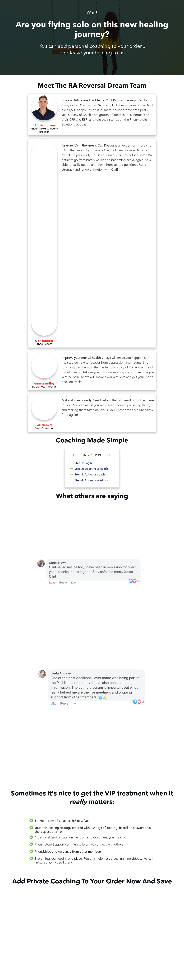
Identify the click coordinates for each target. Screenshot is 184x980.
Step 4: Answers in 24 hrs (91, 480)
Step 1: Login (83, 463)
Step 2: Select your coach (91, 469)
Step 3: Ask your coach (90, 475)
